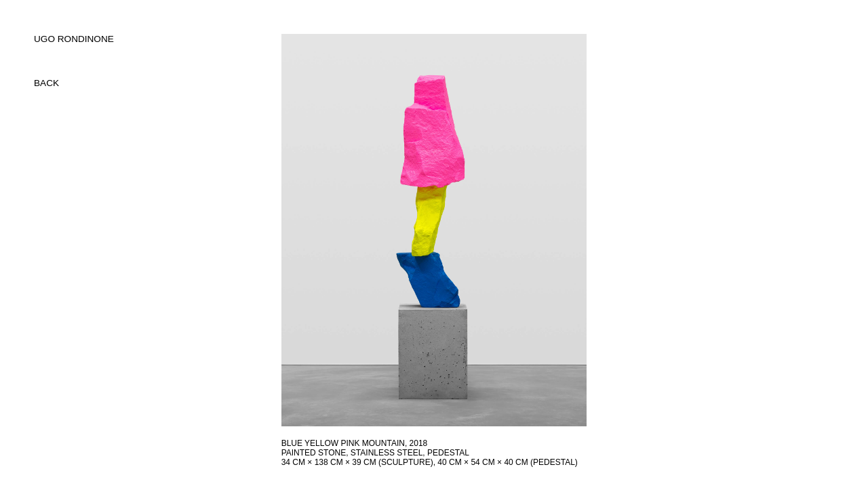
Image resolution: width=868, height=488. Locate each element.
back (46, 83)
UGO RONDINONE (74, 39)
